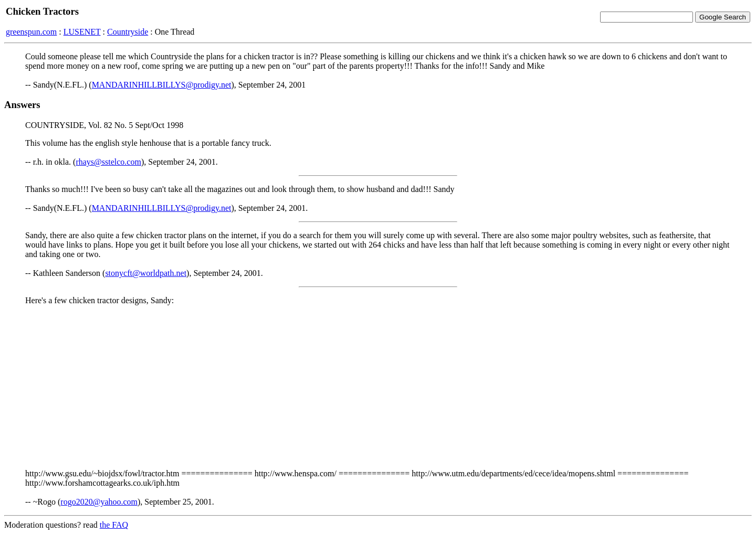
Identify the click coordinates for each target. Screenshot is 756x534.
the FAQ (114, 525)
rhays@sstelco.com (108, 162)
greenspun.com (31, 32)
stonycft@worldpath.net (146, 273)
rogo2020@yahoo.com (99, 502)
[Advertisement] (378, 387)
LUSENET (82, 32)
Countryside (128, 32)
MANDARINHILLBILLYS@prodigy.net (162, 85)
